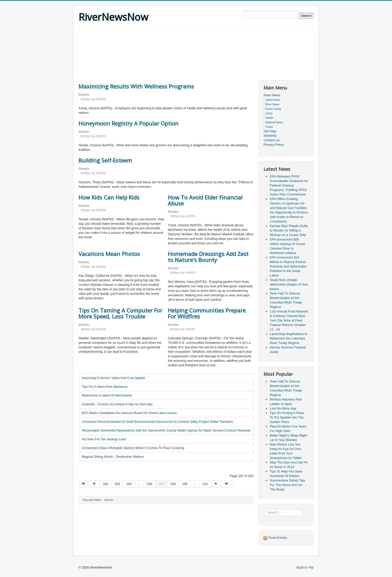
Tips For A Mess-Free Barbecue (105, 387)
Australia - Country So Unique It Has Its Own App (117, 404)
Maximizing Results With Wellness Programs (136, 86)
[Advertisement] (169, 44)
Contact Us (271, 140)
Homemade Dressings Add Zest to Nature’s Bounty (208, 257)
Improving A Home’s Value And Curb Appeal (113, 378)
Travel (269, 127)
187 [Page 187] (161, 484)
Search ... (264, 509)
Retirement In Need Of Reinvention (107, 395)
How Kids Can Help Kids (109, 197)
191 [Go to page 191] (205, 484)
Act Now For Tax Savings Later (104, 439)
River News (272, 95)
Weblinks (270, 136)
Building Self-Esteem (105, 160)
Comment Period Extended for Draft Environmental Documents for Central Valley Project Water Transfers (157, 422)
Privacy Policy (274, 145)
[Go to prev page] (94, 484)
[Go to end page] (227, 484)
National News (274, 122)
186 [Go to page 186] (149, 484)
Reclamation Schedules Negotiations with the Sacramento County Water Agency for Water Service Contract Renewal (166, 430)
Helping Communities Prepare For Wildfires (207, 313)
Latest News (273, 100)
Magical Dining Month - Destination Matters (113, 457)
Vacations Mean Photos (109, 254)
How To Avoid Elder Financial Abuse (205, 200)
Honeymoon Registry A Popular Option (128, 123)
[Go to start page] (84, 484)
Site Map (270, 131)
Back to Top (305, 567)
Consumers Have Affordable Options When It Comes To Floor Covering (133, 448)
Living (269, 113)
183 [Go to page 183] (117, 484)
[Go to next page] (216, 484)
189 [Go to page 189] (185, 484)
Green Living (273, 109)
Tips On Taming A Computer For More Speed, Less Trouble (120, 313)
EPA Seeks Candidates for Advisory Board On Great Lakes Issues (129, 413)
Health (269, 118)
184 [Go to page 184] (129, 484)
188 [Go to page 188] (173, 484)
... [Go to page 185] (139, 484)
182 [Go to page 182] (106, 484)
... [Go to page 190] (195, 484)
